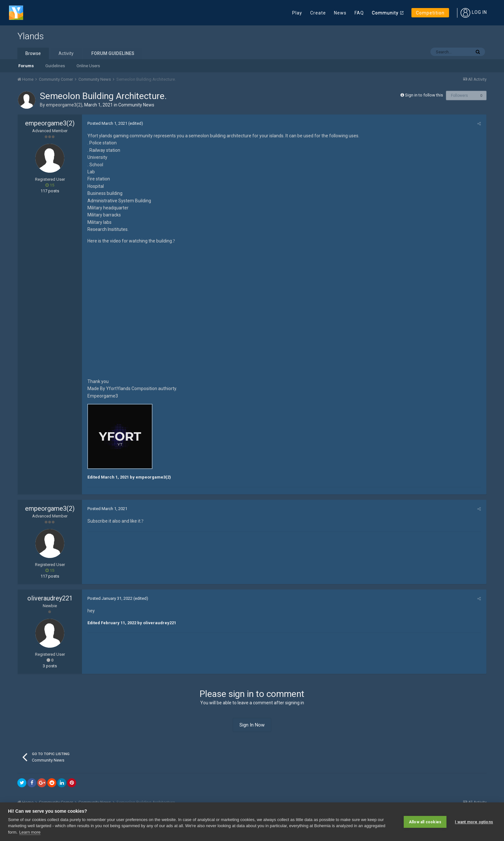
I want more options (474, 822)
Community (385, 13)
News (340, 13)
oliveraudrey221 (50, 598)
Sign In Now (252, 725)
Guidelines (55, 66)
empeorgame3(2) (64, 105)
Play (297, 13)
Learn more (30, 832)
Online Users (88, 66)
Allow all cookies (425, 822)
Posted (107, 123)
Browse (33, 53)
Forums (26, 66)
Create (318, 13)
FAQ (359, 13)
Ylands (31, 36)
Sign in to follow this (424, 95)
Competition (430, 13)
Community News (136, 105)
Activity (66, 53)
